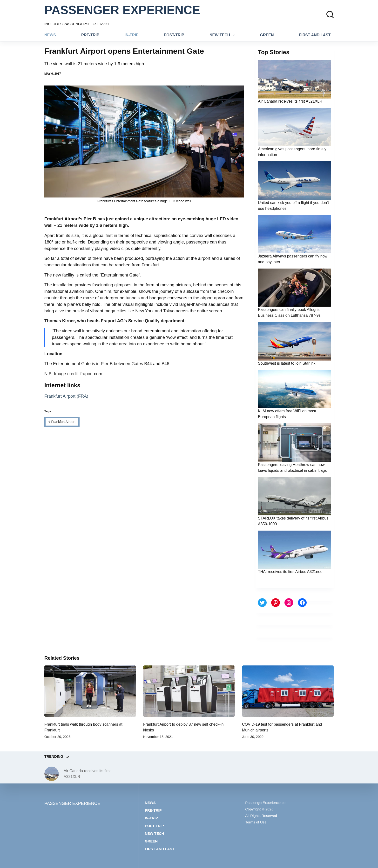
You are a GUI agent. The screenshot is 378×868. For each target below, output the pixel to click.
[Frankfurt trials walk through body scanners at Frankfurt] (90, 691)
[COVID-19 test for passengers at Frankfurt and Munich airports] (288, 691)
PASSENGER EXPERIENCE (122, 10)
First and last (315, 35)
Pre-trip (90, 35)
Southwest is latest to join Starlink (287, 363)
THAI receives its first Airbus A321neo (290, 572)
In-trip (132, 35)
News (50, 35)
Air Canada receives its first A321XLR (290, 101)
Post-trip (174, 35)
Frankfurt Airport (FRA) (66, 396)
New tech (223, 35)
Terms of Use (256, 822)
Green (267, 35)
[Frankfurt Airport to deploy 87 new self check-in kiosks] (189, 691)
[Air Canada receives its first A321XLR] (52, 774)
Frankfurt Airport (62, 422)
